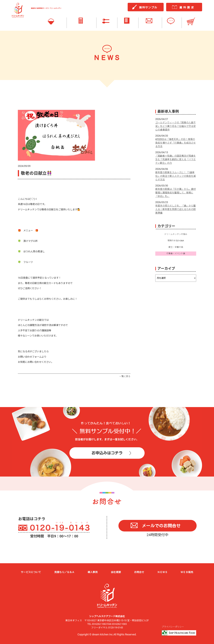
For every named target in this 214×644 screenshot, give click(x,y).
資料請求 (187, 8)
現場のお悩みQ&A (176, 241)
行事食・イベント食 (176, 254)
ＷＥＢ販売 (187, 572)
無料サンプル (148, 8)
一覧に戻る (125, 376)
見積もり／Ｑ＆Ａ (64, 572)
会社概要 (116, 572)
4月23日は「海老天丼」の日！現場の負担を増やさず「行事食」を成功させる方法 (176, 143)
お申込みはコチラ (107, 453)
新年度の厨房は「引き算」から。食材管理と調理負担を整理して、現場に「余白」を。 (176, 193)
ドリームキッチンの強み (176, 234)
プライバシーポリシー (173, 627)
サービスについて (31, 572)
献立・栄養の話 (176, 247)
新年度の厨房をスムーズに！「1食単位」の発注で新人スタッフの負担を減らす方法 (176, 176)
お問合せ (139, 572)
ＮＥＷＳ (162, 572)
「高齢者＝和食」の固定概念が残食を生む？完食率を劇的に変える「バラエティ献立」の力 (176, 159)
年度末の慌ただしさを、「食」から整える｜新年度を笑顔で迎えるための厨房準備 (176, 209)
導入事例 (93, 572)
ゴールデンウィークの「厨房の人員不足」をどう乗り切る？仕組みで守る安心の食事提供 (176, 126)
